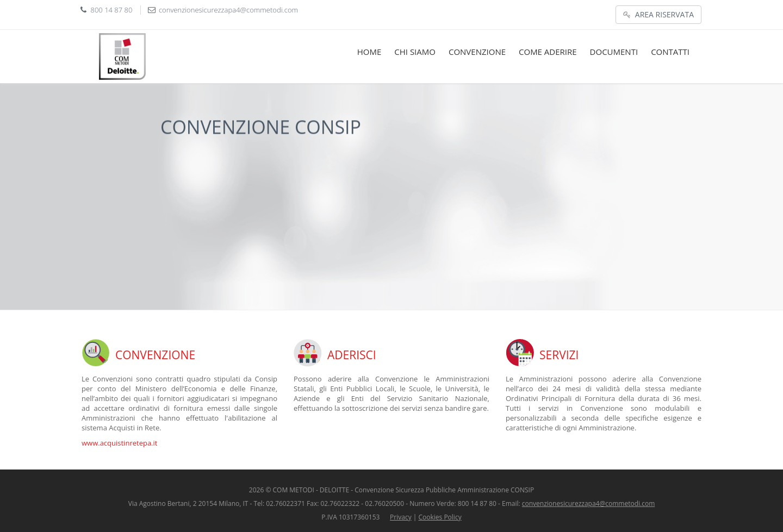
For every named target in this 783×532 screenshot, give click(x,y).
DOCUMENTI (614, 52)
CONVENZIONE (477, 52)
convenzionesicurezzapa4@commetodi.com (228, 10)
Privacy (401, 517)
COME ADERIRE (548, 52)
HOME (369, 52)
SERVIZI (559, 355)
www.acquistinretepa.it (119, 443)
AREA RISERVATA (658, 14)
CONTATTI (670, 52)
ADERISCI (352, 355)
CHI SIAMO (415, 52)
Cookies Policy (440, 517)
